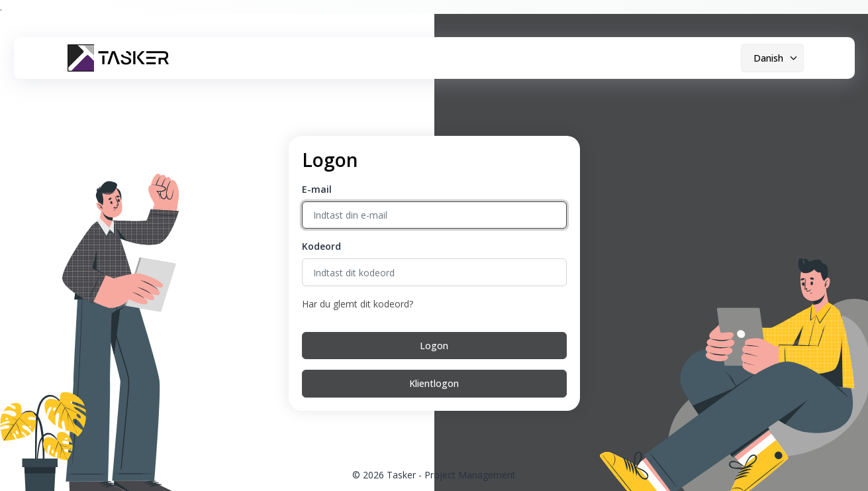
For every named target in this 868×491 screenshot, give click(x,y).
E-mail (317, 189)
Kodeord (321, 246)
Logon (434, 346)
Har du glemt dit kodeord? (358, 304)
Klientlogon (434, 383)
